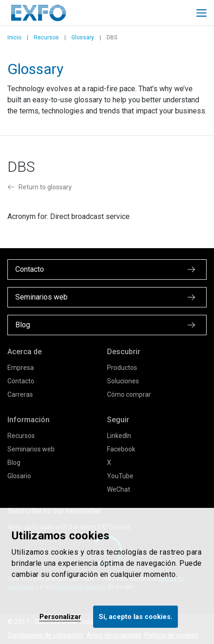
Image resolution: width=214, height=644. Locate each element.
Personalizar (60, 617)
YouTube (120, 476)
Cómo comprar (129, 394)
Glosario (19, 476)
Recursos (46, 38)
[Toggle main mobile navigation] (201, 13)
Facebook (121, 449)
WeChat (119, 489)
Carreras (20, 394)
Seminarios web (31, 449)
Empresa (21, 368)
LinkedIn (119, 436)
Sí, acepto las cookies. (135, 617)
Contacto (21, 381)
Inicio (14, 38)
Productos (122, 368)
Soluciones (123, 381)
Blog (14, 463)
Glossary (83, 38)
